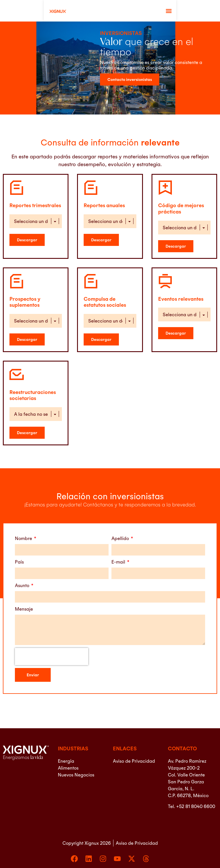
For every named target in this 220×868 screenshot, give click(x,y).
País (19, 562)
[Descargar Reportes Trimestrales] (27, 240)
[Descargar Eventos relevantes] (176, 333)
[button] (212, 11)
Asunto (23, 585)
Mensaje (24, 609)
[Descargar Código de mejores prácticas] (176, 246)
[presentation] (52, 657)
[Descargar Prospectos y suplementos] (27, 339)
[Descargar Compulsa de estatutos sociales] (101, 339)
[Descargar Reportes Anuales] (101, 240)
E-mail (119, 562)
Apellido (121, 538)
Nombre (24, 538)
